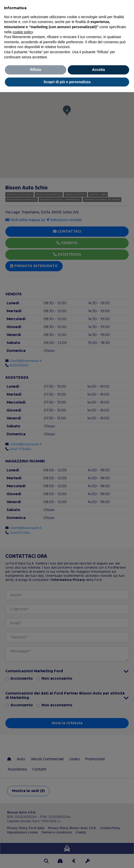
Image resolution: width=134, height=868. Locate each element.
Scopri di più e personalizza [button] (67, 82)
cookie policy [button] (23, 32)
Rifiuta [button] (36, 70)
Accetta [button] (98, 70)
